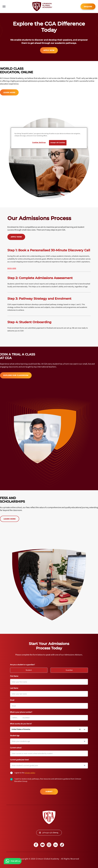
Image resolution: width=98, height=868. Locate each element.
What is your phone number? (21, 712)
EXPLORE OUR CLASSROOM (16, 375)
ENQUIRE (88, 7)
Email (12, 700)
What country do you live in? (21, 724)
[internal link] (88, 7)
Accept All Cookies (58, 143)
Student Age (15, 736)
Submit (49, 791)
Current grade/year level (19, 760)
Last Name (14, 688)
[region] (49, 138)
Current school (16, 748)
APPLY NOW (49, 50)
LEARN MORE (9, 92)
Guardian (70, 670)
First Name (14, 676)
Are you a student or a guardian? (22, 665)
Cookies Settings (39, 143)
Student (30, 670)
